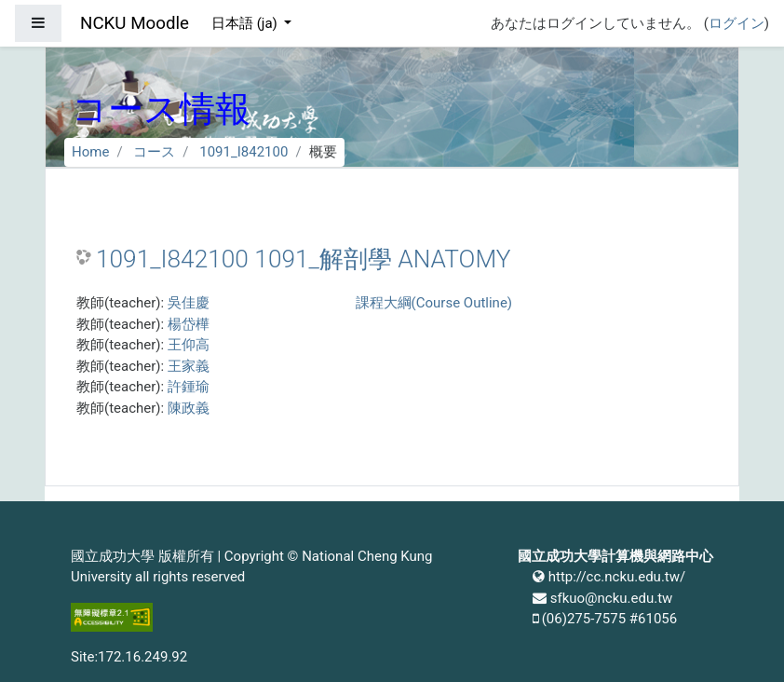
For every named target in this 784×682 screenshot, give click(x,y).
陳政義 (189, 408)
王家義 (189, 366)
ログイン (737, 23)
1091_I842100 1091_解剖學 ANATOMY (303, 259)
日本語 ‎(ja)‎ (246, 23)
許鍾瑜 (189, 387)
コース (154, 152)
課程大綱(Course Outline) (434, 303)
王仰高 (189, 345)
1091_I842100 (243, 152)
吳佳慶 (189, 303)
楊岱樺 (189, 324)
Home (90, 152)
